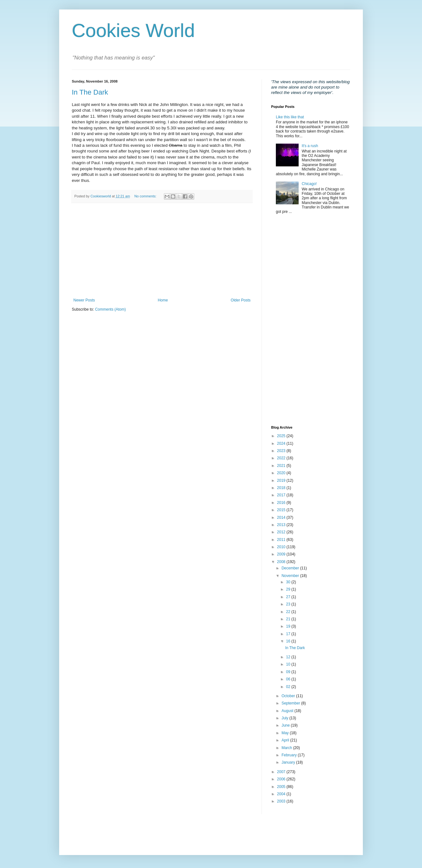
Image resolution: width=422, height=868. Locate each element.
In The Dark (90, 92)
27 (289, 597)
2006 (282, 779)
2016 (282, 503)
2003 (282, 801)
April (286, 740)
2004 (282, 794)
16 (289, 641)
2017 (282, 495)
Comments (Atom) (110, 309)
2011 (282, 540)
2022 (282, 458)
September (291, 703)
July (285, 718)
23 (289, 604)
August (288, 711)
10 (289, 664)
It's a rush (310, 146)
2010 (282, 547)
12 (289, 657)
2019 (282, 480)
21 (289, 619)
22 (289, 612)
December (291, 568)
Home (163, 300)
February (290, 755)
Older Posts (241, 300)
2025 (282, 436)
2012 (282, 532)
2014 (282, 518)
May (286, 733)
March (287, 748)
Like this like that (290, 117)
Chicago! (309, 184)
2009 (282, 554)
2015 (282, 510)
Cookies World (133, 31)
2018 (282, 488)
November (291, 576)
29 (289, 589)
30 (289, 582)
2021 (282, 466)
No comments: (146, 196)
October (289, 696)
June (286, 725)
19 (289, 626)
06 (289, 679)
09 (289, 672)
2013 (282, 525)
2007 (282, 772)
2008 (282, 562)
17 (289, 634)
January (289, 762)
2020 (282, 473)
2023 (282, 451)
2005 (282, 787)
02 (289, 687)
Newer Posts (84, 300)
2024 (282, 443)
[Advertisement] (162, 251)
